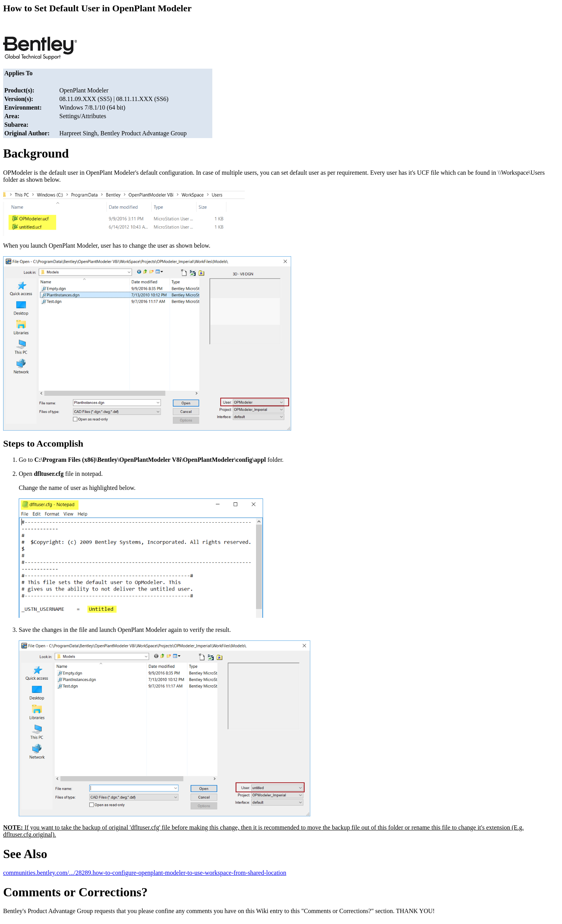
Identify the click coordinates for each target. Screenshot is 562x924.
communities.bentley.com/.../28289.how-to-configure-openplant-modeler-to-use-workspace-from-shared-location (145, 873)
